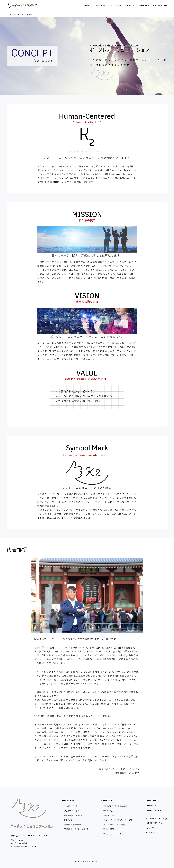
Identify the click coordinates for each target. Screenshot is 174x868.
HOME (9, 15)
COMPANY (152, 806)
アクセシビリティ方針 (156, 819)
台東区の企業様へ (73, 825)
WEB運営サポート (73, 816)
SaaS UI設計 (110, 816)
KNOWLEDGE (154, 811)
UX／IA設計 (109, 811)
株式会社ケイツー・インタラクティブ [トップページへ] (22, 6)
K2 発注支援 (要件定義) (115, 806)
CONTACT (151, 828)
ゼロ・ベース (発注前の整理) (118, 820)
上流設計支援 (70, 806)
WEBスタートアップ (114, 834)
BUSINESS (68, 801)
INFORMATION (154, 823)
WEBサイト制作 (72, 811)
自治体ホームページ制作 (76, 829)
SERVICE (107, 801)
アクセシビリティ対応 (114, 825)
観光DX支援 (109, 829)
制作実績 (68, 820)
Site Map (150, 832)
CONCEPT (152, 801)
